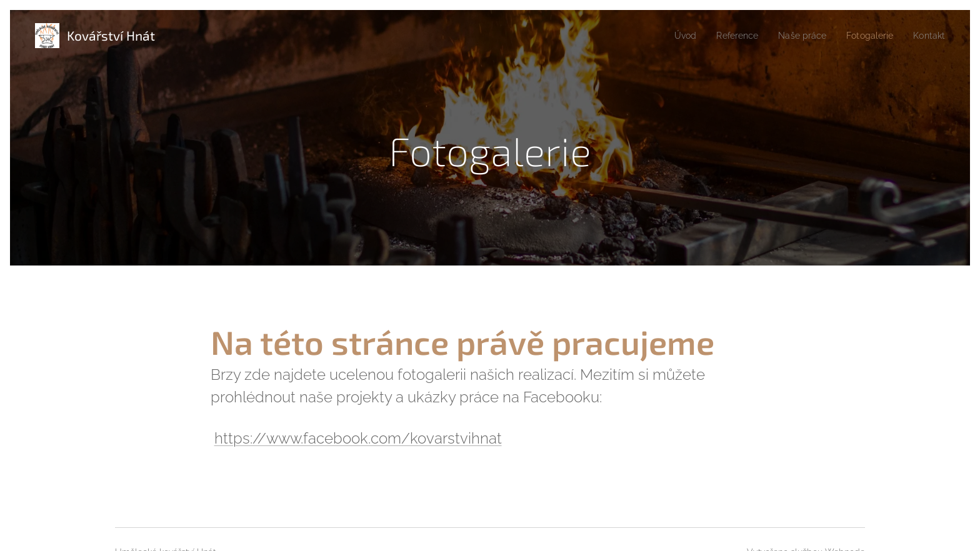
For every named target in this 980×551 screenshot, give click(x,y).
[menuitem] (670, 36)
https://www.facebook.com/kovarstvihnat (358, 438)
